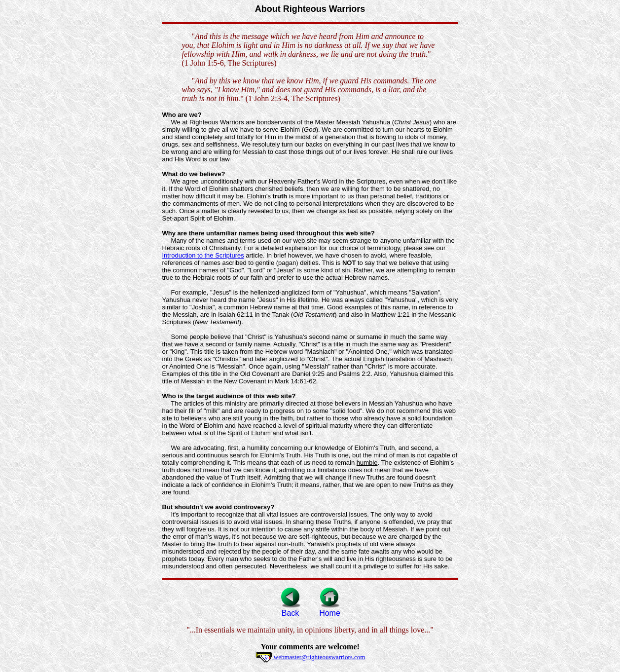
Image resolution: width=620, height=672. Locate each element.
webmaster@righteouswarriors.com (310, 657)
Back (291, 610)
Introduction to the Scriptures (203, 255)
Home (330, 610)
